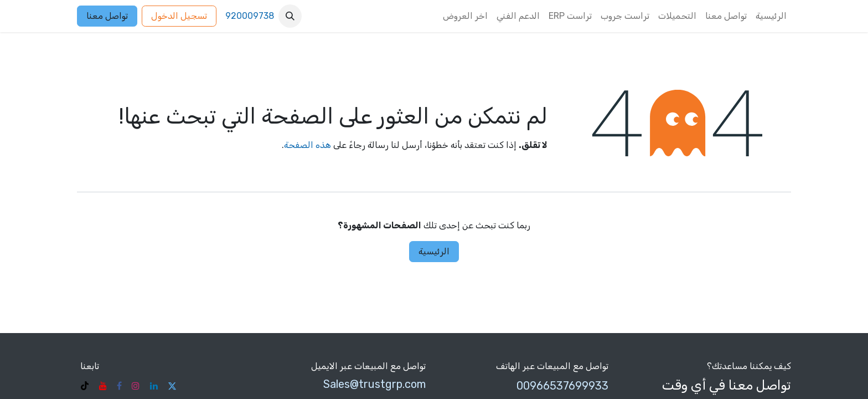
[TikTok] (85, 386)
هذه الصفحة (308, 145)
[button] (290, 16)
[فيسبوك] (119, 386)
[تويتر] (172, 386)
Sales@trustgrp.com (374, 384)
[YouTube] (103, 386)
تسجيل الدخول (179, 16)
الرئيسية (434, 251)
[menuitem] (771, 16)
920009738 (250, 16)
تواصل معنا (107, 16)
